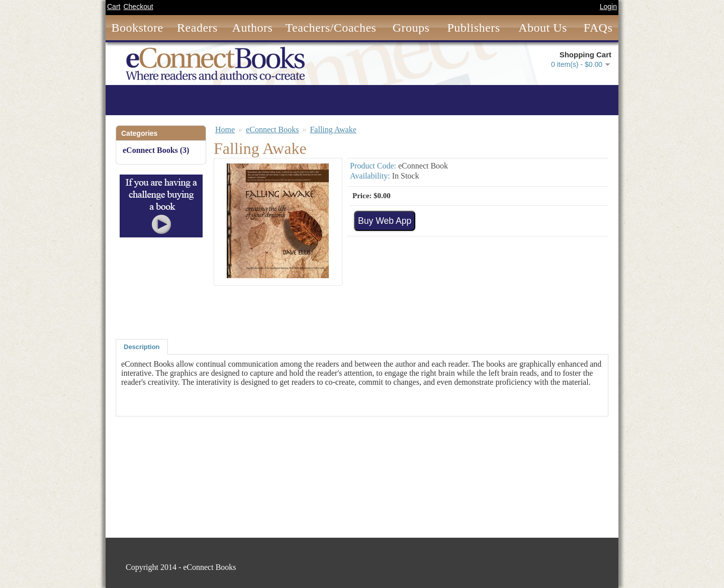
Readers (197, 28)
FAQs (598, 28)
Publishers (473, 28)
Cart (114, 7)
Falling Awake (333, 130)
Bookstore (137, 28)
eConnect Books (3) (156, 150)
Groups (411, 28)
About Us (543, 28)
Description (142, 347)
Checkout (138, 7)
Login (608, 7)
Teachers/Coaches (331, 28)
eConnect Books (272, 130)
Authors (253, 28)
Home (225, 130)
